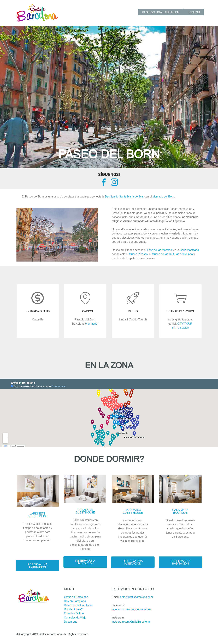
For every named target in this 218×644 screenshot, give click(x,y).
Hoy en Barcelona (75, 601)
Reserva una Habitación (79, 605)
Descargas (71, 622)
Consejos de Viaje (75, 617)
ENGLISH (194, 12)
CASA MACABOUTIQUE (180, 511)
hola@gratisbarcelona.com (136, 597)
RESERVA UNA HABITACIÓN (38, 566)
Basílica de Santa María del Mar (124, 196)
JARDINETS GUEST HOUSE (38, 515)
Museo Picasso (138, 254)
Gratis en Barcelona (76, 597)
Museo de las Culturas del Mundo (172, 254)
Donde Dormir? (73, 609)
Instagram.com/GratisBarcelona (131, 622)
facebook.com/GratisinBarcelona (131, 609)
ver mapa (92, 324)
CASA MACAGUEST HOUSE (133, 511)
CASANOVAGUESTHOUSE (85, 511)
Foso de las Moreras (159, 250)
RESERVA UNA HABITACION (161, 12)
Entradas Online (74, 613)
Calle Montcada (189, 250)
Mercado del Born (163, 196)
